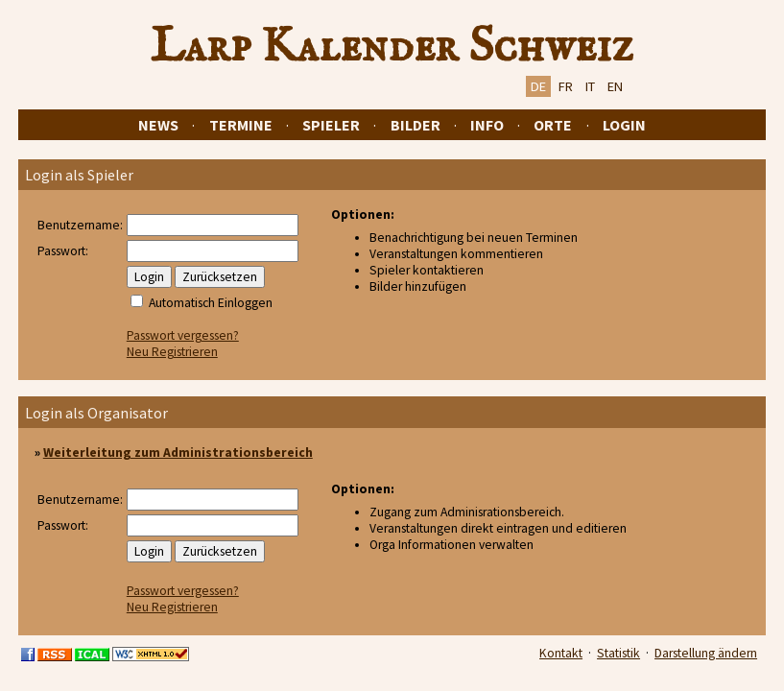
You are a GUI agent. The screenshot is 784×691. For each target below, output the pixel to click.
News (158, 125)
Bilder (416, 125)
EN (615, 86)
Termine (241, 125)
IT (590, 86)
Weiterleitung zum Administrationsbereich (178, 453)
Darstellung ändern (706, 653)
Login (624, 125)
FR (566, 86)
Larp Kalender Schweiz (392, 47)
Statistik (618, 653)
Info (487, 125)
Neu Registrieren (172, 352)
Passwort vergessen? (183, 335)
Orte (553, 125)
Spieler (331, 125)
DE (538, 86)
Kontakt (561, 653)
